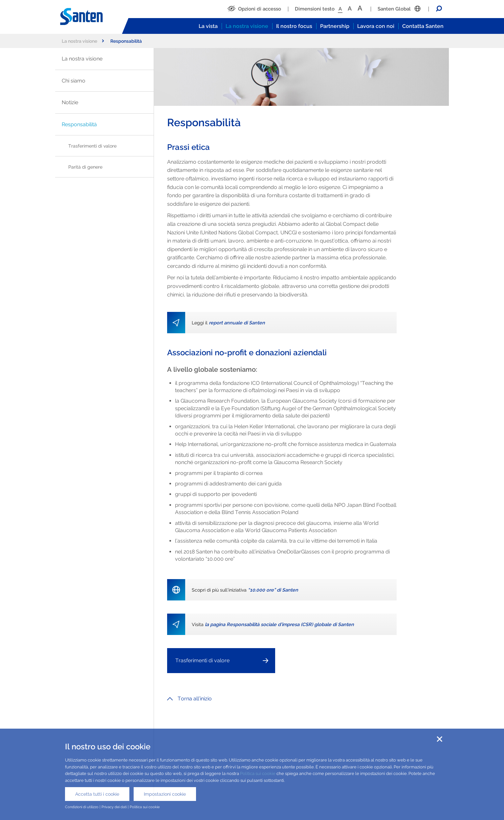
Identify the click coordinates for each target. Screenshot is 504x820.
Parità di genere (85, 167)
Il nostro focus (294, 26)
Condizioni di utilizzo (82, 807)
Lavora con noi (376, 26)
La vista (208, 26)
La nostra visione (247, 26)
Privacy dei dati (114, 807)
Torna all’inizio (189, 699)
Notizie (70, 102)
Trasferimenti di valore (92, 146)
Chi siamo (74, 81)
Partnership (335, 26)
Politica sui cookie (258, 773)
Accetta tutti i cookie (97, 794)
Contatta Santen (423, 26)
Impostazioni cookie (165, 794)
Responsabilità (79, 124)
